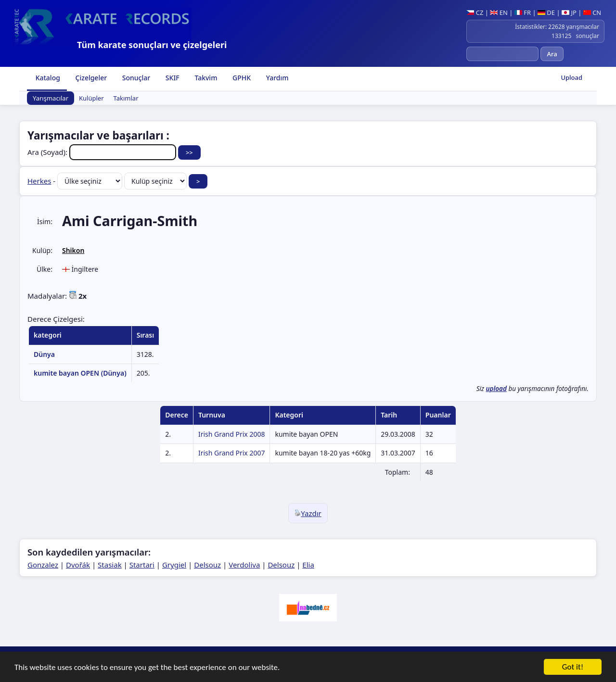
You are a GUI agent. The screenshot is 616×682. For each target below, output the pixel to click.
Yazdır (308, 513)
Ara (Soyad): (103, 152)
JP (569, 13)
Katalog (47, 78)
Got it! (573, 668)
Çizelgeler (90, 78)
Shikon (73, 250)
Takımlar (126, 98)
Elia (308, 565)
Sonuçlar (135, 78)
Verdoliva (244, 565)
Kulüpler (91, 98)
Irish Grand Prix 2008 (232, 434)
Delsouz (207, 565)
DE (546, 13)
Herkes (39, 181)
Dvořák (78, 565)
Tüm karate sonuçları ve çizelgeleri (152, 45)
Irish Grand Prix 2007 (232, 453)
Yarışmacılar (51, 98)
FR (523, 13)
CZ (475, 13)
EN (499, 13)
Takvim (205, 78)
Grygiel (174, 565)
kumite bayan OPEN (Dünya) (80, 373)
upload (496, 389)
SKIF (172, 78)
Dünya (44, 354)
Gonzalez (43, 565)
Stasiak (110, 565)
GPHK (241, 78)
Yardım (276, 78)
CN (592, 13)
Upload (571, 77)
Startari (142, 565)
